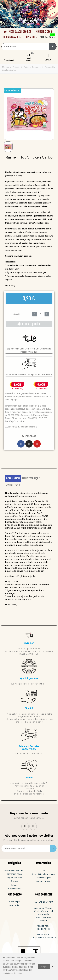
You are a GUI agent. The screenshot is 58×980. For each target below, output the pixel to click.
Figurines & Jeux (12, 37)
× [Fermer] (53, 967)
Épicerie (31, 37)
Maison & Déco (44, 32)
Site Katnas (47, 37)
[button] (6, 114)
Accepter (44, 967)
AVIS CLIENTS (13, 485)
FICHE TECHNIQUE (31, 478)
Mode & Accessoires (20, 32)
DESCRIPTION (13, 478)
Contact (48, 60)
